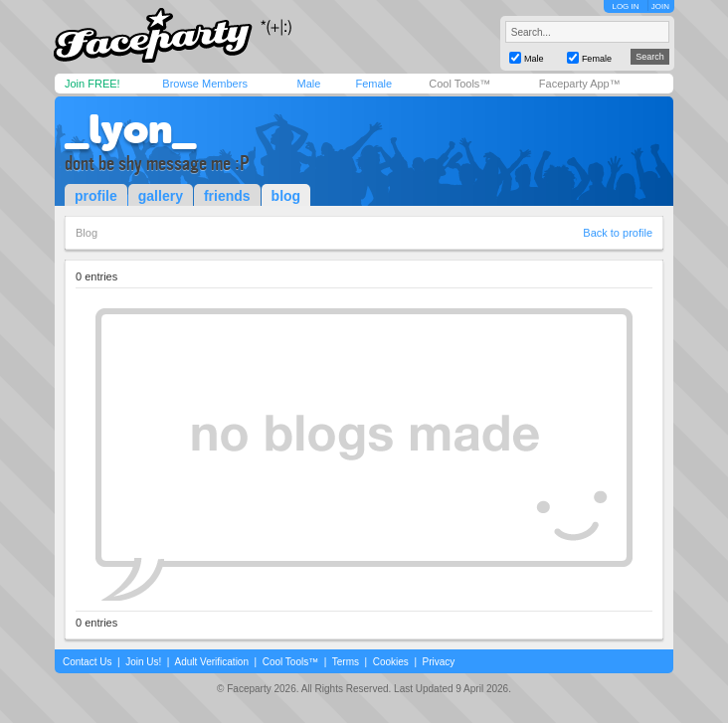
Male (308, 84)
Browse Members (205, 84)
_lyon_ (130, 129)
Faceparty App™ (580, 84)
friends (227, 196)
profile (96, 196)
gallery (161, 196)
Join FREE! (92, 84)
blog (286, 196)
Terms (346, 662)
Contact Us (87, 662)
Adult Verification (211, 662)
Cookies (391, 662)
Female (373, 84)
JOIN (660, 6)
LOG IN (625, 6)
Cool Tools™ (459, 84)
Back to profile (618, 233)
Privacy (439, 662)
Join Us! (143, 662)
